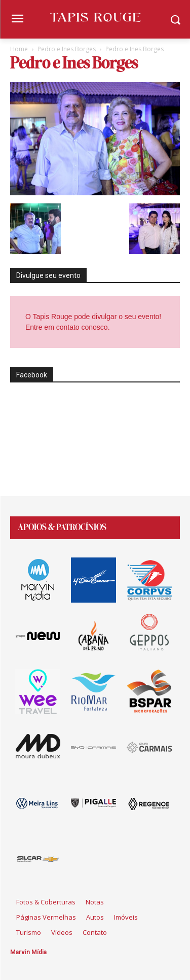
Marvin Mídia (28, 952)
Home (19, 49)
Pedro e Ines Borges (67, 49)
